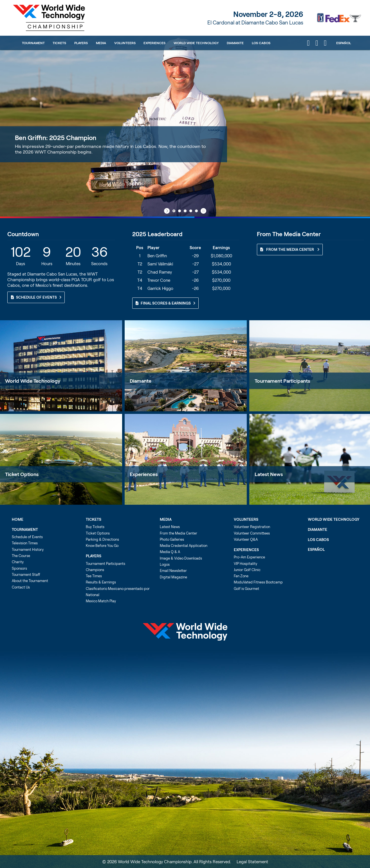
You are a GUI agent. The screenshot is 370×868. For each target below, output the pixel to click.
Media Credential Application (184, 545)
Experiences (154, 43)
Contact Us (21, 587)
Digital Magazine (173, 577)
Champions (95, 570)
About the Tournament (30, 581)
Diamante (235, 43)
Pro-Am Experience (249, 557)
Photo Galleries (172, 539)
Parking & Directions (102, 539)
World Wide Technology (196, 43)
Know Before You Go (102, 545)
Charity (18, 562)
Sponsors (19, 568)
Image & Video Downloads (181, 558)
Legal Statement (252, 862)
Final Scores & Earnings (165, 303)
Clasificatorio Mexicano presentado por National (118, 592)
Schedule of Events (36, 297)
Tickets (59, 43)
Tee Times (94, 576)
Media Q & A (170, 552)
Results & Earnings (101, 582)
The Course (21, 556)
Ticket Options (22, 474)
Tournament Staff (26, 574)
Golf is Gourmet (246, 589)
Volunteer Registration (252, 527)
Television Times (25, 543)
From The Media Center (290, 249)
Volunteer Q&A (246, 539)
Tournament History (28, 549)
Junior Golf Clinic (247, 570)
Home (18, 519)
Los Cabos (261, 43)
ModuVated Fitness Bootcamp (258, 582)
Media (101, 43)
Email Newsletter (173, 571)
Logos (165, 564)
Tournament (33, 43)
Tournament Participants (106, 563)
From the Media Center (179, 533)
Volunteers (125, 43)
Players (81, 43)
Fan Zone (241, 576)
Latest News (170, 527)
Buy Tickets (95, 527)
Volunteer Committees (252, 533)
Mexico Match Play (101, 601)
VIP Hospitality (245, 563)
